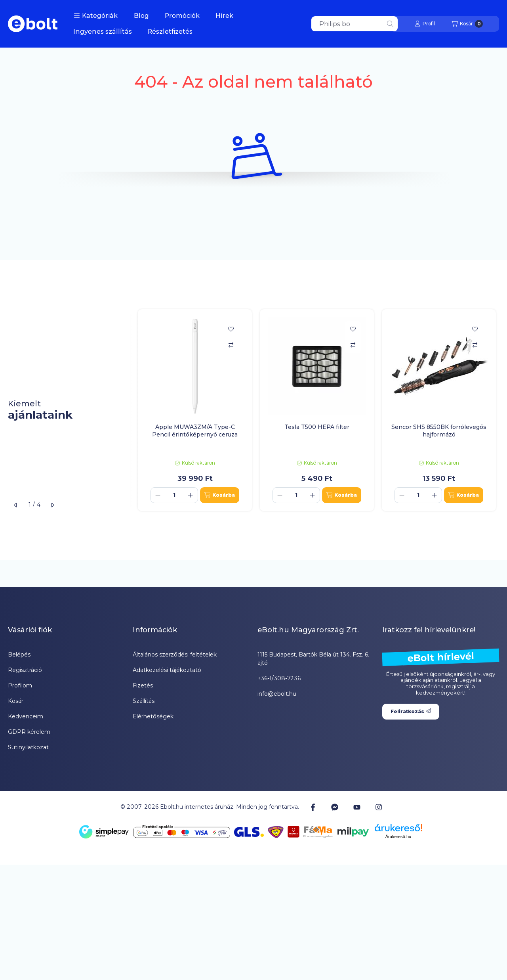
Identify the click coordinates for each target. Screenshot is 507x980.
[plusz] (191, 495)
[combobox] (355, 24)
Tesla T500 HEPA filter (317, 427)
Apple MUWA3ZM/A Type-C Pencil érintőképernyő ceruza (195, 431)
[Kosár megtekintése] (467, 24)
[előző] (16, 505)
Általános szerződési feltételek (175, 655)
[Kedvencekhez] (231, 329)
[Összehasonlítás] (231, 345)
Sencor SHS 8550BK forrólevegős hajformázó (439, 431)
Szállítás (144, 701)
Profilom (20, 685)
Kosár (16, 701)
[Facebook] (313, 807)
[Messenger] (335, 807)
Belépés (19, 655)
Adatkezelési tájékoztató (167, 670)
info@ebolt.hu (277, 694)
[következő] (52, 505)
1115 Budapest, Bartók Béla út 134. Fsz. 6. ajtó (313, 659)
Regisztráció (25, 670)
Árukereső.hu (398, 836)
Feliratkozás (411, 711)
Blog (141, 16)
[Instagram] (379, 807)
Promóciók (182, 16)
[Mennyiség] (174, 495)
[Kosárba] (220, 495)
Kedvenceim (26, 716)
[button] (96, 16)
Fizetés (143, 685)
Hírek (224, 16)
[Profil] (425, 24)
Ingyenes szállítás (103, 32)
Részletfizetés (170, 32)
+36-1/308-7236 (279, 678)
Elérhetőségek (153, 716)
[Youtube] (357, 807)
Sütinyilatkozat (28, 747)
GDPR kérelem (29, 732)
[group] (318, 410)
